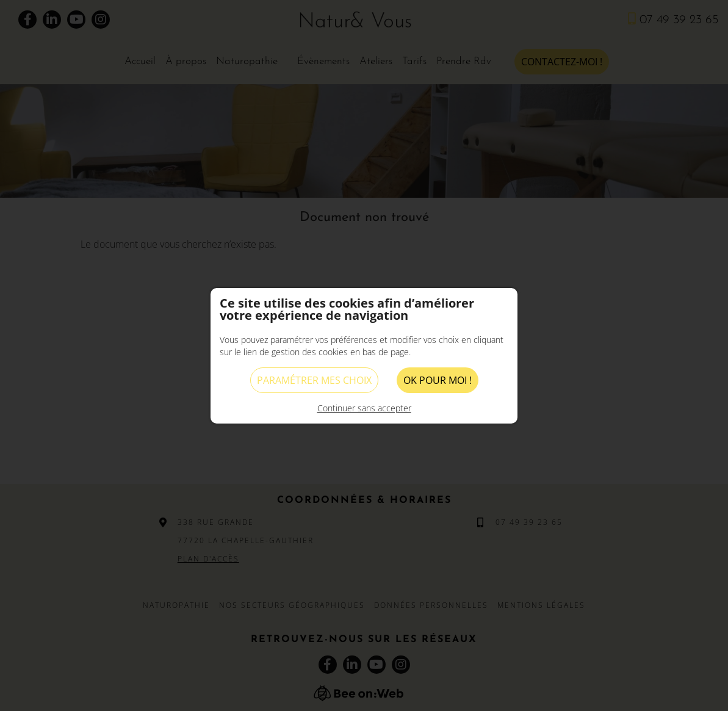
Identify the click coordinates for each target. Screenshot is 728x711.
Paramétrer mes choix (314, 380)
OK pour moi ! (438, 380)
